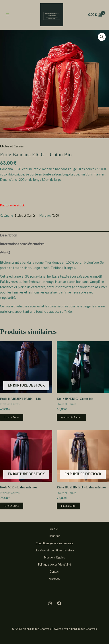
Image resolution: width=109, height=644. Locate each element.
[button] (102, 37)
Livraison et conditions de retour (54, 550)
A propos (54, 579)
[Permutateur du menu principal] (8, 15)
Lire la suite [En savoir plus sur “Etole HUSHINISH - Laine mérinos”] (68, 506)
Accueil (55, 529)
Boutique (55, 536)
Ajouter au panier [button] (71, 417)
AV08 (55, 215)
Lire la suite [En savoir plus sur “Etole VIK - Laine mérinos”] (12, 506)
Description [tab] (9, 235)
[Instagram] (50, 603)
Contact (54, 572)
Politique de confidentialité (54, 564)
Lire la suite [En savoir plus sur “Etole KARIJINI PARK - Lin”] (12, 417)
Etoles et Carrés (12, 146)
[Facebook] (59, 603)
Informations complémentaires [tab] (22, 244)
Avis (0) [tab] (5, 252)
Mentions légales (54, 557)
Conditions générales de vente (54, 543)
